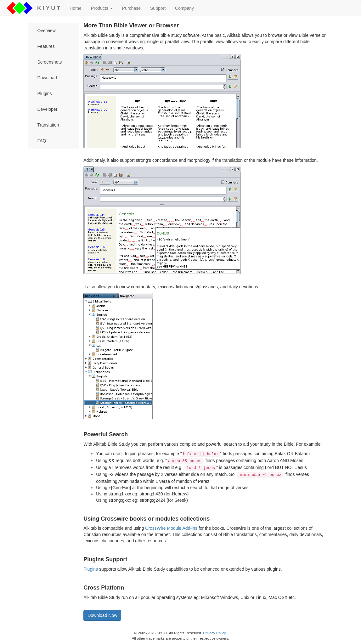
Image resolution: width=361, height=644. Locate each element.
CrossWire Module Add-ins (171, 528)
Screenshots (50, 62)
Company (184, 8)
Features (46, 46)
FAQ (42, 141)
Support (158, 8)
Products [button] (102, 8)
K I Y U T (47, 8)
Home (75, 8)
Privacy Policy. (215, 633)
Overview (47, 31)
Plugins (45, 93)
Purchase (131, 8)
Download (47, 78)
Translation (48, 125)
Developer (48, 109)
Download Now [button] (102, 615)
